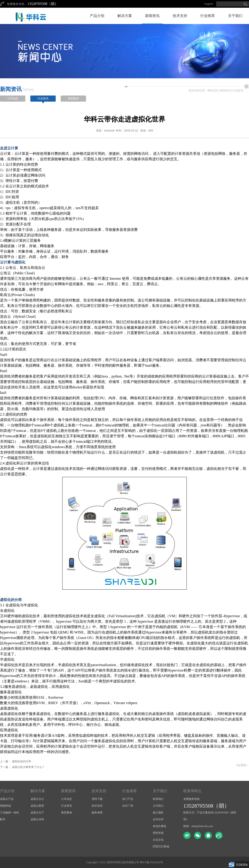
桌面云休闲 (37, 819)
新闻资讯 (152, 16)
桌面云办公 (37, 799)
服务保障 (97, 813)
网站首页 (213, 91)
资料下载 (97, 799)
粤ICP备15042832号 (152, 862)
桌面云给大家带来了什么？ (28, 767)
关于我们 (235, 16)
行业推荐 (208, 16)
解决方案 (125, 16)
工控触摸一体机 (10, 813)
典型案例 (73, 98)
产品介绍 (97, 16)
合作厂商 (128, 806)
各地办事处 (160, 826)
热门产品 (128, 799)
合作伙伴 (158, 819)
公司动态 (13, 98)
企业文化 (158, 840)
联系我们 (158, 799)
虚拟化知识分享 (22, 761)
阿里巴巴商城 (161, 846)
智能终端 (5, 806)
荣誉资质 (158, 833)
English (209, 4)
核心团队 (158, 813)
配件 (3, 819)
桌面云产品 (7, 799)
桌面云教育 (37, 806)
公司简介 (158, 806)
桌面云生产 (37, 813)
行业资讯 (238, 91)
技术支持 (180, 16)
